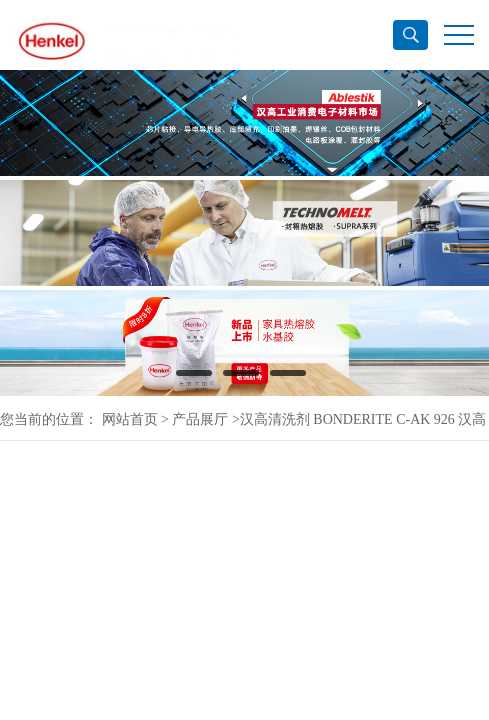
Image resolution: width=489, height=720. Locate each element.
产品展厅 (200, 419)
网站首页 (130, 419)
